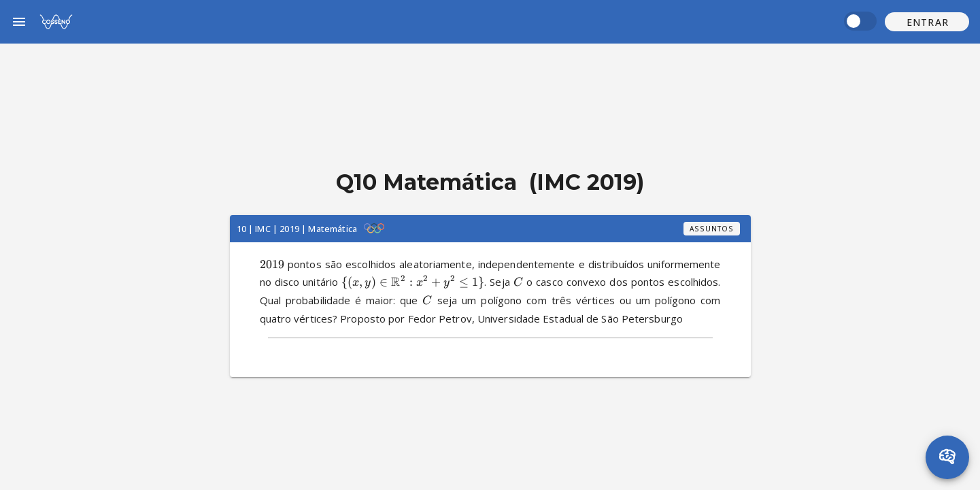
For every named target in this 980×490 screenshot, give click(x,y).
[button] (927, 22)
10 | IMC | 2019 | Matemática (297, 229)
